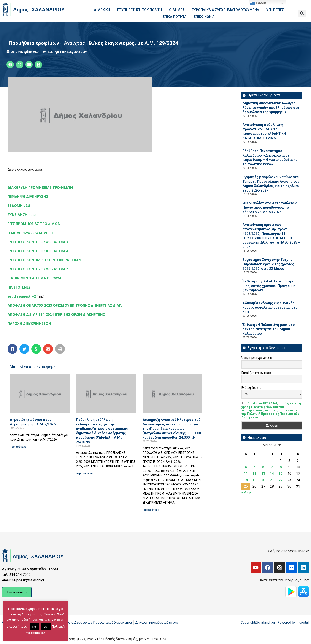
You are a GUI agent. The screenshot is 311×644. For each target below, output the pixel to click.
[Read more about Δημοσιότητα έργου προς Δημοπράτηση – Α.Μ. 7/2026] (40, 394)
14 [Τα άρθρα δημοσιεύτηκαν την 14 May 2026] (272, 473)
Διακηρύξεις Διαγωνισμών (67, 52)
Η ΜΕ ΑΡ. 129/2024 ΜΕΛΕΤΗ (30, 233)
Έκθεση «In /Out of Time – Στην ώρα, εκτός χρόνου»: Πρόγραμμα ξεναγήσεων (269, 286)
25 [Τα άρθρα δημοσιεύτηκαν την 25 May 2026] (246, 486)
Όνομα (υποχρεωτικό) (257, 358)
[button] (302, 13)
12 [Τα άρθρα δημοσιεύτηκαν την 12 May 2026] (254, 473)
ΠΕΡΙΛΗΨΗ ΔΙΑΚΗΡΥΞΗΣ (28, 197)
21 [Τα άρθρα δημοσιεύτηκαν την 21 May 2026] (272, 480)
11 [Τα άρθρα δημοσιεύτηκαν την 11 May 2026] (246, 473)
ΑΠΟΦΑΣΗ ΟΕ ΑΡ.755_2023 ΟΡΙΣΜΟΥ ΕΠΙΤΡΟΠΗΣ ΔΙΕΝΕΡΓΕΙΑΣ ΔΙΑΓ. (65, 305)
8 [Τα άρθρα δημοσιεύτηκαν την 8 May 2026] (281, 467)
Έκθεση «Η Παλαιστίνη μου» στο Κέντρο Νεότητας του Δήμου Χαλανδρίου (269, 329)
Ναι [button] (34, 627)
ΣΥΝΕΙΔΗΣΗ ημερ (22, 215)
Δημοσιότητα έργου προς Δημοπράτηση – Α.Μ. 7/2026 (33, 422)
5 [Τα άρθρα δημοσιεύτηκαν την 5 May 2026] (255, 467)
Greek (258, 3)
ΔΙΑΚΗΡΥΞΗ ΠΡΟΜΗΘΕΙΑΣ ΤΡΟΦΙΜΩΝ (40, 187)
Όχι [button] (46, 627)
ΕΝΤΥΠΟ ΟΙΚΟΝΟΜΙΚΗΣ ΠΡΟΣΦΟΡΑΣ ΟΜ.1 (44, 260)
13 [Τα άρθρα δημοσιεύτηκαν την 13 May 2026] (263, 473)
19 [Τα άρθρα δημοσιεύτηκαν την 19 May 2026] (254, 480)
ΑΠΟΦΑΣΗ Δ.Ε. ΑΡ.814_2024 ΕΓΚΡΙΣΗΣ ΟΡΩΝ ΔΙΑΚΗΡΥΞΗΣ (56, 314)
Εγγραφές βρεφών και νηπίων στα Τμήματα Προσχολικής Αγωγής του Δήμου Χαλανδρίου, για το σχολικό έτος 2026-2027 (271, 184)
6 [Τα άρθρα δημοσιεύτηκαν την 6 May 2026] (263, 467)
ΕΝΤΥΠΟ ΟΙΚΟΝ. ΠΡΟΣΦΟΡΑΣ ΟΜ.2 (38, 269)
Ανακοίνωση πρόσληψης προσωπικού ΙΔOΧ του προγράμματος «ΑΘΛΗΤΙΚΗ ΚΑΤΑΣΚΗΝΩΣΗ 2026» (264, 131)
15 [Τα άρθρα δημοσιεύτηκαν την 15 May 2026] (281, 473)
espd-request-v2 (22, 296)
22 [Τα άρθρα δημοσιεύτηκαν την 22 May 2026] (281, 480)
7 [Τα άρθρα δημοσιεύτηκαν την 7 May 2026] (272, 467)
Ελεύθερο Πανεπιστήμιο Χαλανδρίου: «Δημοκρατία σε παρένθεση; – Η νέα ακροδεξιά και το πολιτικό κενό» (271, 158)
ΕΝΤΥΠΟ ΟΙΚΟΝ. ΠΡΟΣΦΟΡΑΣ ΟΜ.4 (38, 251)
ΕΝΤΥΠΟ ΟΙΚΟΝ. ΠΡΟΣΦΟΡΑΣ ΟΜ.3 (38, 242)
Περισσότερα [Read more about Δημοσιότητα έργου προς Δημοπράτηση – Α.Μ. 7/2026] (18, 447)
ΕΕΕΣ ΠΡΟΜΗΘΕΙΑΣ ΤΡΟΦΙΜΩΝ (34, 224)
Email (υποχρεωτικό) (256, 373)
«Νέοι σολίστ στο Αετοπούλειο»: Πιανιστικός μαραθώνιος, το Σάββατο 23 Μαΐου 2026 (270, 208)
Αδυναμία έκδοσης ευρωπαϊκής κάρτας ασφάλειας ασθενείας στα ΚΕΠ (270, 308)
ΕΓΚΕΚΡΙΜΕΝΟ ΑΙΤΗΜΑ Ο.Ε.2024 (34, 278)
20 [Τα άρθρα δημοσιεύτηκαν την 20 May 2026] (263, 480)
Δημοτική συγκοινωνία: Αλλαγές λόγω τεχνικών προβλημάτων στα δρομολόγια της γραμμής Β (271, 108)
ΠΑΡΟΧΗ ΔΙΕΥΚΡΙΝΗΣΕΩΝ (29, 324)
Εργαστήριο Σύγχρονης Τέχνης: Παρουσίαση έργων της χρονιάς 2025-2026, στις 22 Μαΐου (268, 264)
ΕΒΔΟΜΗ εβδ (19, 206)
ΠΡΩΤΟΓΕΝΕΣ (19, 287)
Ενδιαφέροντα (251, 388)
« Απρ (246, 492)
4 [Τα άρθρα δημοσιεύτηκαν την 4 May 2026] (246, 467)
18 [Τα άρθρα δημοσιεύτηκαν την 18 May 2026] (246, 480)
